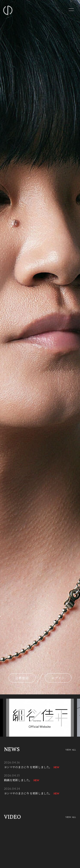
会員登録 (22, 678)
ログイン (58, 678)
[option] (39, 718)
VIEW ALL (71, 750)
